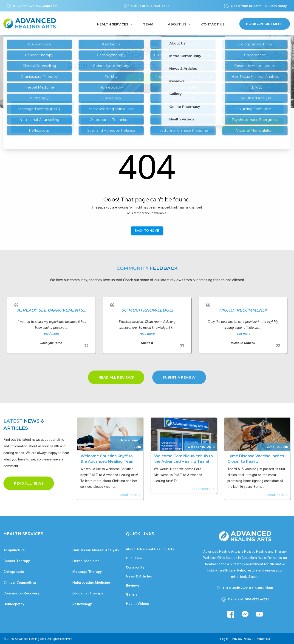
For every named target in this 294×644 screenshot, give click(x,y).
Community (135, 567)
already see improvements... (51, 310)
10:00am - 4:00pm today (268, 6)
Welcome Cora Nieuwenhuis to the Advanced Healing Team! (184, 459)
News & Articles (139, 576)
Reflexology (82, 604)
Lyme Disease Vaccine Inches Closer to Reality (256, 459)
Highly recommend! (243, 310)
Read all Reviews (116, 377)
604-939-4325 (158, 6)
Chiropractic (14, 572)
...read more (130, 495)
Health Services (113, 24)
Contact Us (213, 24)
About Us (177, 24)
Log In (224, 638)
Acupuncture (14, 550)
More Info (147, 79)
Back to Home (147, 231)
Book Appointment (265, 24)
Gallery (132, 594)
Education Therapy (88, 593)
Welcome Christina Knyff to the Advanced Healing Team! (108, 459)
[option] (147, 72)
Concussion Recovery (21, 593)
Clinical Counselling (20, 583)
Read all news (29, 483)
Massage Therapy (87, 572)
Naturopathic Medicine (91, 583)
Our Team (134, 558)
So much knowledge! (147, 310)
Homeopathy (14, 604)
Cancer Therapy (17, 561)
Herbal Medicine (86, 561)
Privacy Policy (242, 638)
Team (148, 24)
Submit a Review (179, 377)
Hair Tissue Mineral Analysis (96, 550)
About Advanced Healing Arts (150, 549)
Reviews (133, 585)
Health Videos (137, 603)
